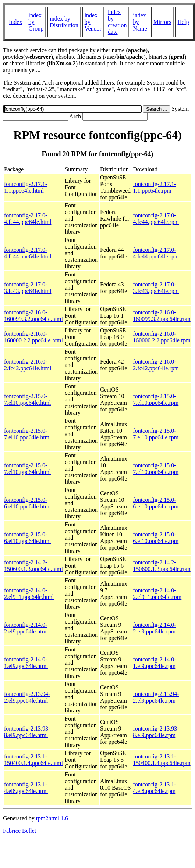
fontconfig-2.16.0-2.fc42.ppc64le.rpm (156, 365)
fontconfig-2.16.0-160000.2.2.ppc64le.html (33, 337)
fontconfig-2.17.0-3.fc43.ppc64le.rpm (156, 288)
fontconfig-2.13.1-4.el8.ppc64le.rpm (154, 788)
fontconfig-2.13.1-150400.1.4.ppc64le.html (33, 760)
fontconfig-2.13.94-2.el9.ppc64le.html (27, 697)
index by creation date (117, 22)
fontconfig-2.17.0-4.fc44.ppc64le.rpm (156, 219)
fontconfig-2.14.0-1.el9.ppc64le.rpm (154, 663)
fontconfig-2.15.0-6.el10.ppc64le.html (28, 503)
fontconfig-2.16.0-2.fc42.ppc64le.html (28, 365)
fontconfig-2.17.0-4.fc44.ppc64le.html (28, 219)
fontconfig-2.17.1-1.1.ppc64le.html (26, 187)
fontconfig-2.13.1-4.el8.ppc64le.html (26, 788)
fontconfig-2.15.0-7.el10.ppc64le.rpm (156, 399)
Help (183, 22)
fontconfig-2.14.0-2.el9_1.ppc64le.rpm (157, 594)
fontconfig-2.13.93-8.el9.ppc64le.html (27, 732)
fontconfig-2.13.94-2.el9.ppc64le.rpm (156, 697)
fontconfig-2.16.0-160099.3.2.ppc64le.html (33, 316)
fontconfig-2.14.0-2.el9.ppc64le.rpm (154, 628)
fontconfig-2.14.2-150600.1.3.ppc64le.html (33, 566)
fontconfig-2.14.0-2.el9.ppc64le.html (26, 628)
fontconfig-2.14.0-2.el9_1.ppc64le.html (29, 594)
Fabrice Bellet (19, 831)
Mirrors (162, 22)
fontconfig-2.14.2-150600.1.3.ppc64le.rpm (162, 566)
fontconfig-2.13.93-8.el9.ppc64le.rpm (156, 732)
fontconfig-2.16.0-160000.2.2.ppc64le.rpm (162, 337)
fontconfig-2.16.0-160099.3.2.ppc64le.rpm (162, 316)
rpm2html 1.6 (52, 818)
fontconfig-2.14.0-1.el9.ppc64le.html (26, 663)
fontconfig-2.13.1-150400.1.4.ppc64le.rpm (162, 760)
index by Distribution (64, 22)
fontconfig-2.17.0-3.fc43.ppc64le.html (28, 288)
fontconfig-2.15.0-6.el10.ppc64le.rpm (156, 503)
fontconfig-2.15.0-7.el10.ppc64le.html (28, 399)
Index (15, 22)
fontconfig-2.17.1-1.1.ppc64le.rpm (154, 187)
